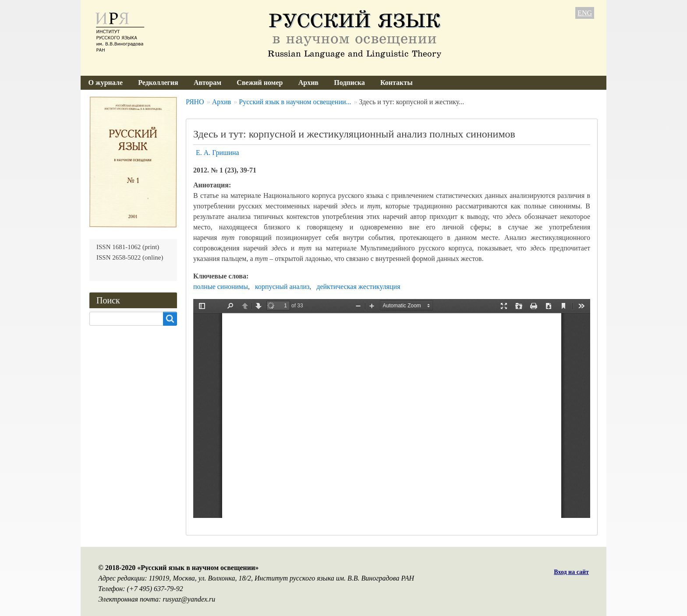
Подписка (349, 83)
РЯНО (195, 102)
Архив (308, 83)
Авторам (207, 83)
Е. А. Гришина (218, 153)
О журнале (106, 83)
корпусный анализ (282, 287)
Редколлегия (158, 83)
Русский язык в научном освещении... (295, 102)
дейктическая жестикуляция (358, 287)
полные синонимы (221, 287)
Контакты (397, 83)
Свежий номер (260, 83)
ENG (585, 13)
